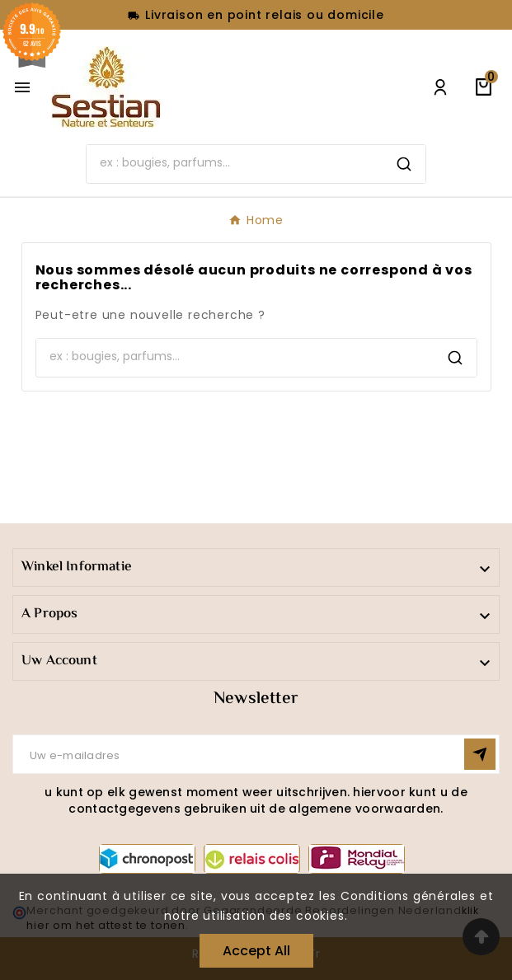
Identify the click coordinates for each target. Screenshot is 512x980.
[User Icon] (440, 87)
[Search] (235, 162)
